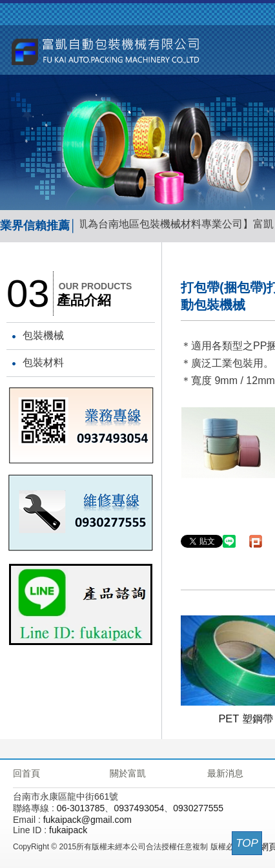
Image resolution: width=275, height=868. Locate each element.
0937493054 (139, 808)
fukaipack (68, 830)
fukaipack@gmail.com (87, 820)
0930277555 (198, 808)
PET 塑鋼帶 (245, 719)
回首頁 (26, 773)
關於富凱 (128, 773)
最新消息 (225, 773)
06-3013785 (81, 808)
